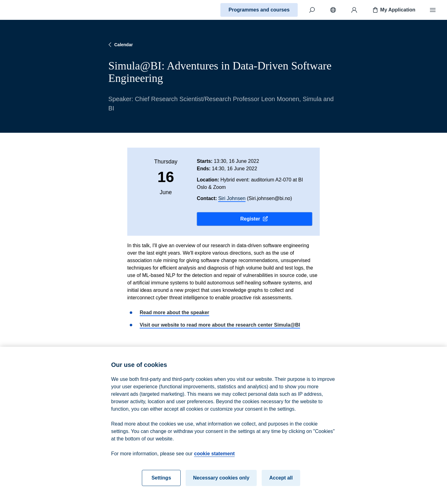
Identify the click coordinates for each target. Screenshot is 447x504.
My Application (393, 10)
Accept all (281, 481)
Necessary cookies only (221, 481)
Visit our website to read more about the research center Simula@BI (220, 325)
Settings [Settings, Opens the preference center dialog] (161, 481)
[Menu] (433, 10)
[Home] (27, 10)
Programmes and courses (259, 10)
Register (255, 219)
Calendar (120, 45)
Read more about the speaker (174, 312)
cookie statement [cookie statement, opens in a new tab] (214, 456)
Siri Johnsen (232, 198)
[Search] (312, 10)
